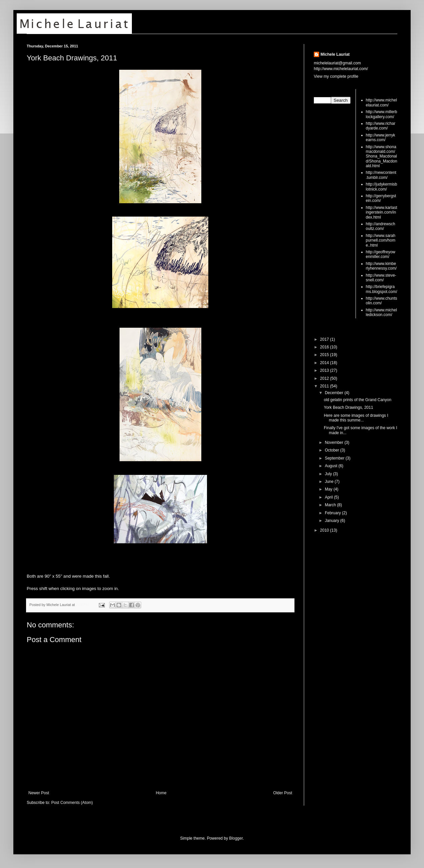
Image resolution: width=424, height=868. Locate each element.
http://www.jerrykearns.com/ (381, 137)
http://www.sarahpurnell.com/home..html (381, 240)
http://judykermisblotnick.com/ (382, 187)
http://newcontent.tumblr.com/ (381, 175)
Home (161, 793)
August (332, 466)
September (335, 458)
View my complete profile (336, 76)
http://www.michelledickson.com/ (381, 312)
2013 (325, 370)
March (331, 505)
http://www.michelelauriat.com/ (381, 102)
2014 (325, 363)
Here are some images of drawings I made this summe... (356, 418)
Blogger (236, 838)
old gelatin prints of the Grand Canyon (358, 400)
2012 (325, 378)
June (330, 482)
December (335, 393)
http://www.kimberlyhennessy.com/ (381, 266)
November (335, 443)
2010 (325, 530)
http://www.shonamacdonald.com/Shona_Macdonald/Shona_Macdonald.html (382, 157)
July (329, 474)
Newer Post (39, 793)
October (333, 450)
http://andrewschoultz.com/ (381, 226)
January (333, 521)
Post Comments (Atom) (72, 803)
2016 (325, 347)
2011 (325, 386)
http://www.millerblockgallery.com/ (382, 114)
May (329, 489)
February (333, 513)
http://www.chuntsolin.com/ (382, 301)
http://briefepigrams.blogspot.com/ (382, 289)
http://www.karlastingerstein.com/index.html (382, 212)
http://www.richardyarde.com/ (381, 126)
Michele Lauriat (335, 54)
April (329, 497)
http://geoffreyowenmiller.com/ (381, 254)
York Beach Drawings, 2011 (72, 58)
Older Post (283, 793)
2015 (325, 355)
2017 (325, 339)
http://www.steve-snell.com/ (381, 278)
